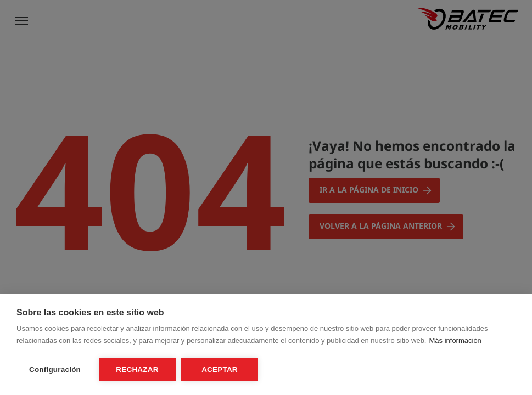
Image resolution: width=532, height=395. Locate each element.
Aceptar (220, 369)
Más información (455, 340)
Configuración (55, 369)
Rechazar (137, 369)
